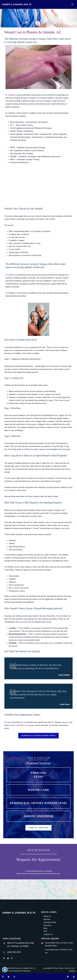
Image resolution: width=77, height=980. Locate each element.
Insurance (47, 925)
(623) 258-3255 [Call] (14, 952)
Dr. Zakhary (10, 95)
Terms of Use (69, 968)
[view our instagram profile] (12, 958)
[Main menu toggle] (72, 4)
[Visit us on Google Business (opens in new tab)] (9, 977)
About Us (47, 916)
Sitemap (72, 971)
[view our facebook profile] (4, 958)
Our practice (30, 725)
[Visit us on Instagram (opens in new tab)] (14, 977)
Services (47, 919)
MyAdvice (27, 971)
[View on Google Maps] (38, 889)
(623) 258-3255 (18, 725)
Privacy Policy (58, 968)
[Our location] (68, 977)
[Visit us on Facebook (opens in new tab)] (3, 977)
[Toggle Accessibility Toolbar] (5, 970)
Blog (45, 928)
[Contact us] (74, 977)
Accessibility (48, 968)
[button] (38, 736)
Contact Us (48, 934)
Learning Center (50, 922)
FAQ (45, 931)
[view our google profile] (8, 958)
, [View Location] (21, 945)
